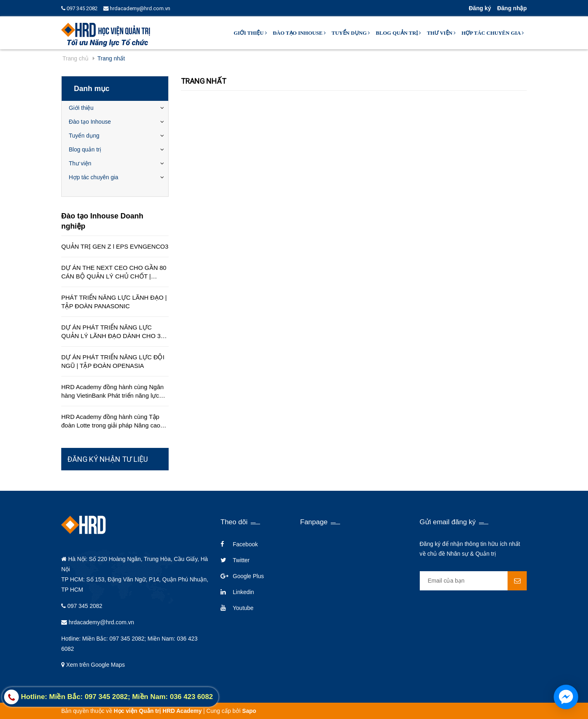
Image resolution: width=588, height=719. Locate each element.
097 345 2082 (79, 8)
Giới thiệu (250, 33)
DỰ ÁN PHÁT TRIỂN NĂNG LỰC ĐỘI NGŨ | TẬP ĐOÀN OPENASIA (113, 361)
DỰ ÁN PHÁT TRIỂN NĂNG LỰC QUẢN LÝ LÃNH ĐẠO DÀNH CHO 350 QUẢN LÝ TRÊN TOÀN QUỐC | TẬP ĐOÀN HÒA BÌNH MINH (114, 332)
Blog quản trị (398, 33)
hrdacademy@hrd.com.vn (137, 8)
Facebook (245, 544)
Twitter (241, 560)
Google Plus (248, 576)
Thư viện (441, 33)
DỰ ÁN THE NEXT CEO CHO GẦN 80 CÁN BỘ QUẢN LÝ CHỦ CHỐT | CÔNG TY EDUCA (114, 272)
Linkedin (243, 592)
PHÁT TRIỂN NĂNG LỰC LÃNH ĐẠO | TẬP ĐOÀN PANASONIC (114, 302)
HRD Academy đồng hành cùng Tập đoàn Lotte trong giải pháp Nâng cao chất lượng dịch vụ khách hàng (111, 421)
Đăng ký (480, 8)
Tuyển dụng (351, 33)
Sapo (249, 711)
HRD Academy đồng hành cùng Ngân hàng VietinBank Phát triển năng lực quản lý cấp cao (112, 392)
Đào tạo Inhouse (299, 33)
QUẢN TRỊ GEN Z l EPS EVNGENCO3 (115, 246)
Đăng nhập (512, 8)
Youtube (243, 608)
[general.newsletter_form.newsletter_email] (473, 581)
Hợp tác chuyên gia (493, 33)
